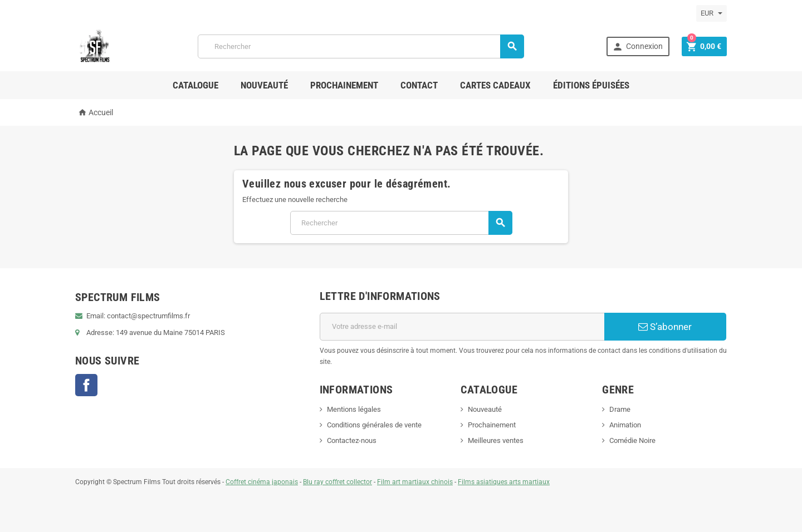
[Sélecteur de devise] (711, 13)
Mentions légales (354, 409)
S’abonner (665, 327)
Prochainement (344, 85)
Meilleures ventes (496, 440)
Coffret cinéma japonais (262, 482)
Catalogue (195, 85)
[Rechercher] (361, 46)
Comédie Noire (632, 440)
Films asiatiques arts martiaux (504, 482)
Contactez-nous (352, 440)
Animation (625, 425)
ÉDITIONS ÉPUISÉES (591, 85)
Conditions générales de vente (374, 425)
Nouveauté (264, 85)
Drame (620, 409)
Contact (419, 85)
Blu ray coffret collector (338, 482)
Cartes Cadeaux (495, 85)
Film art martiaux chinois (415, 482)
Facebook (86, 385)
